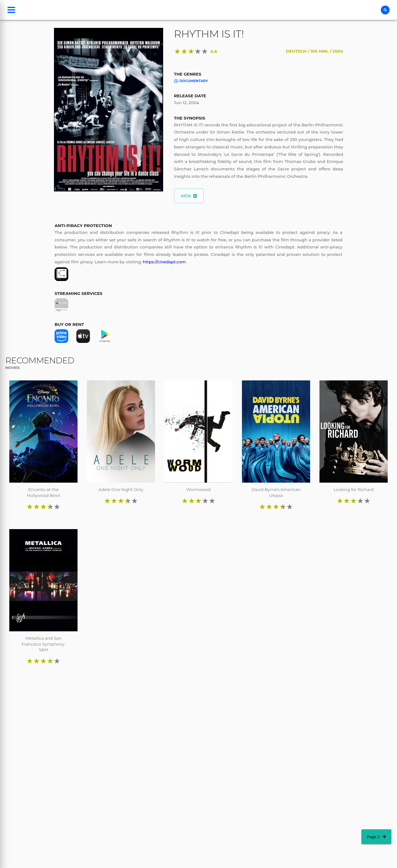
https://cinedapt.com (164, 262)
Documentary (191, 81)
